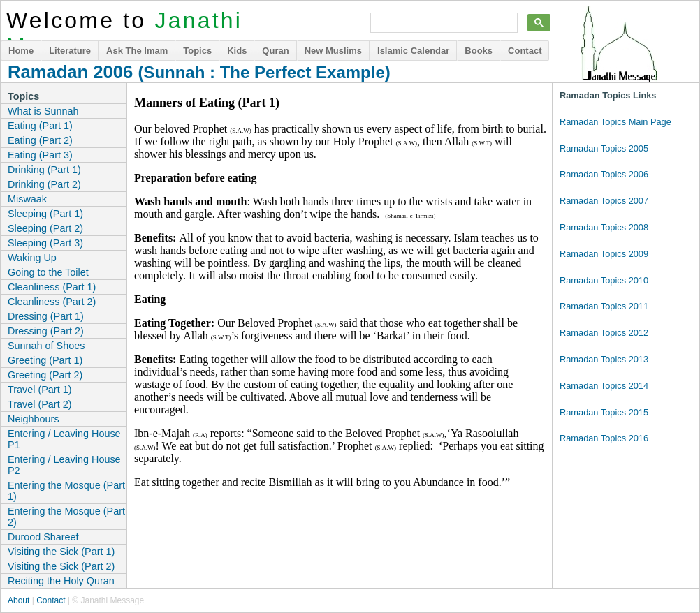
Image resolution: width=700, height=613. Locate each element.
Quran (275, 51)
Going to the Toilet (48, 272)
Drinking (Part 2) (44, 184)
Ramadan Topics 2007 (604, 201)
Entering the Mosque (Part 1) (66, 491)
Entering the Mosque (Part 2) (66, 517)
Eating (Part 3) (40, 155)
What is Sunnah (43, 111)
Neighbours (34, 419)
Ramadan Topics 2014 (604, 386)
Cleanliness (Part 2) (52, 302)
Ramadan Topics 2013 (604, 359)
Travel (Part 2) (39, 404)
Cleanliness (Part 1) (52, 287)
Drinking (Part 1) (44, 170)
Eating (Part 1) (40, 126)
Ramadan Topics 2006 (604, 174)
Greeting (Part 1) (45, 360)
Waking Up (32, 258)
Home (21, 51)
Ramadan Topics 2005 (604, 148)
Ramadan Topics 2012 (604, 333)
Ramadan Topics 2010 (604, 280)
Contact (525, 51)
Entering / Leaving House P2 (64, 465)
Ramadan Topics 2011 (604, 306)
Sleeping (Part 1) (45, 214)
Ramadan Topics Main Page (615, 122)
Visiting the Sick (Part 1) (61, 552)
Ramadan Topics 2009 (604, 254)
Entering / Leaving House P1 (64, 439)
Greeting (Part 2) (45, 375)
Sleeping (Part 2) (45, 228)
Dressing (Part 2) (46, 331)
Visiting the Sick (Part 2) (61, 566)
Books (479, 51)
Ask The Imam (137, 51)
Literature (70, 51)
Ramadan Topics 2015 (604, 412)
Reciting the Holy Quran (61, 581)
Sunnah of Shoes (46, 346)
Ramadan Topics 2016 (604, 438)
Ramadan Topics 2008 (604, 227)
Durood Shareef (43, 537)
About (19, 600)
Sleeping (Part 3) (45, 243)
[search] (443, 23)
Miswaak (27, 199)
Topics (197, 51)
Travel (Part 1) (39, 390)
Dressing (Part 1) (46, 316)
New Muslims (333, 51)
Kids (237, 51)
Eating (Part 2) (40, 140)
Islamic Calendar (413, 51)
